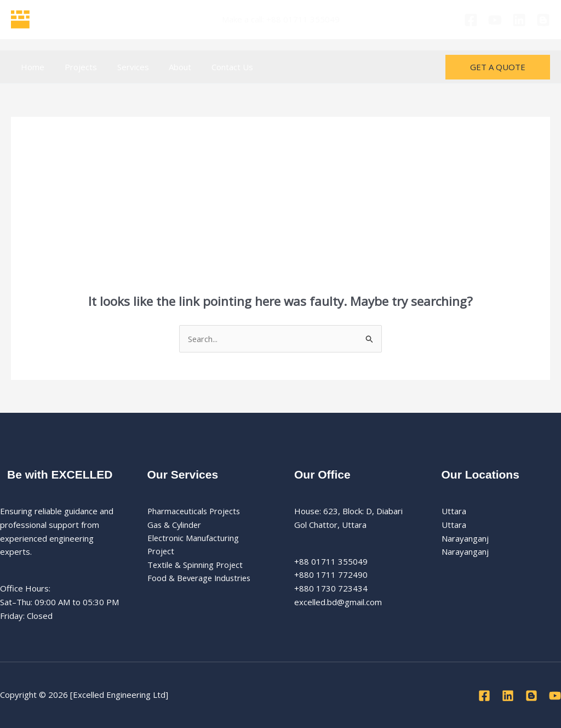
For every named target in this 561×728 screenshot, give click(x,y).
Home (31, 67)
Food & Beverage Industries (201, 579)
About (167, 67)
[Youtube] (495, 20)
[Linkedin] (519, 20)
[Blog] (543, 20)
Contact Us (216, 67)
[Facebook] (471, 20)
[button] (498, 67)
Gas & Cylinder (175, 525)
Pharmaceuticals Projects (195, 511)
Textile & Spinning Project (196, 566)
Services (124, 67)
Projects (75, 67)
